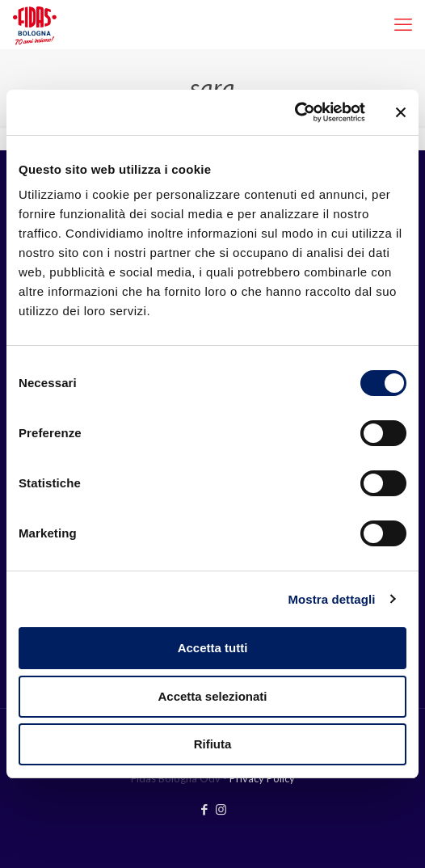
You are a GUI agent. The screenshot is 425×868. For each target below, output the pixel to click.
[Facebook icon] (204, 809)
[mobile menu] (403, 24)
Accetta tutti (213, 648)
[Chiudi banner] (401, 112)
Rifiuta (213, 744)
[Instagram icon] (221, 809)
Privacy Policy (262, 778)
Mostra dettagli (331, 599)
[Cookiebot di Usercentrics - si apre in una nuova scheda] (295, 112)
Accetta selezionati (212, 696)
